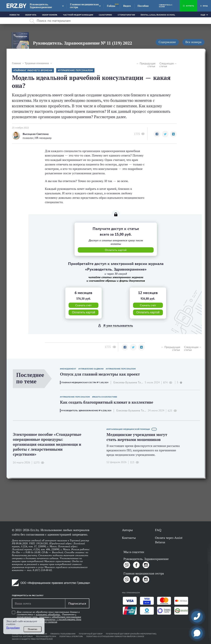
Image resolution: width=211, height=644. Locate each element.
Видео (127, 6)
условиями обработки (48, 614)
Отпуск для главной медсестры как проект (100, 374)
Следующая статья (167, 65)
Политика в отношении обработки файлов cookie (115, 636)
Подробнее (13, 628)
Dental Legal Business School (158, 15)
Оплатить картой (83, 312)
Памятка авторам (22, 636)
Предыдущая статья (147, 65)
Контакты (129, 538)
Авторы (127, 530)
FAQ (158, 530)
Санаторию (105, 15)
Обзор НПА (31, 15)
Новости (14, 15)
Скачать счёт (83, 305)
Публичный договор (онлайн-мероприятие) (131, 634)
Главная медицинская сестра (84, 6)
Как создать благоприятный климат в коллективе (107, 402)
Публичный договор (91, 634)
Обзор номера (50, 15)
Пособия (143, 6)
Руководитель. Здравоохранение (41, 6)
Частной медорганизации (78, 15)
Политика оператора (71, 636)
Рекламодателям (46, 636)
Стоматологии (126, 15)
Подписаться (77, 603)
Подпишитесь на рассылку (28, 595)
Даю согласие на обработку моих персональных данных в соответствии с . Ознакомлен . (49, 617)
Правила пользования (63, 634)
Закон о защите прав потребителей (32, 639)
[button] (157, 134)
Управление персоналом (76, 70)
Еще (203, 15)
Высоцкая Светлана (36, 134)
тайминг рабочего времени (33, 70)
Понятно (33, 629)
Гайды (111, 6)
